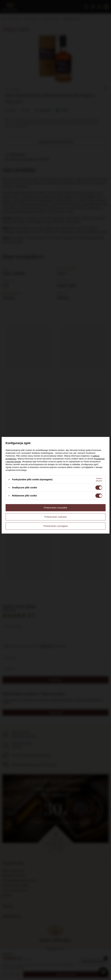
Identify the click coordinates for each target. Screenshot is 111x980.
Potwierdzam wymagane (56, 526)
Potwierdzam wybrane (56, 517)
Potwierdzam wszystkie (55, 508)
